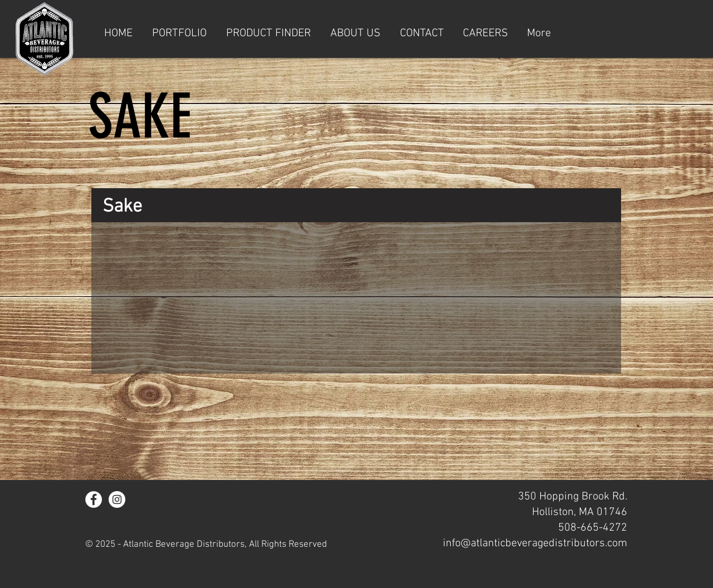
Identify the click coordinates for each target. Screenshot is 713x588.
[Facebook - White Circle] (94, 499)
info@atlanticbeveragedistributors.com (535, 543)
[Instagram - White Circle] (117, 499)
